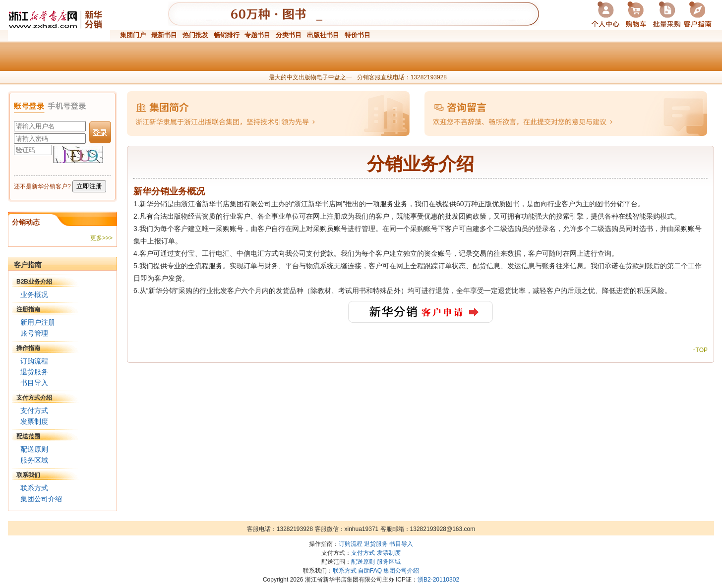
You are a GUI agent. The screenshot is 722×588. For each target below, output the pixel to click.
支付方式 (34, 411)
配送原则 (34, 449)
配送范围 (28, 436)
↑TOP (700, 350)
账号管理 (34, 333)
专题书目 (257, 35)
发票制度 (34, 421)
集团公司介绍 (41, 499)
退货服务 (34, 372)
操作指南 (28, 348)
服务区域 (34, 460)
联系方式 (34, 488)
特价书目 (358, 35)
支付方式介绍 (34, 398)
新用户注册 (38, 322)
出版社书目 (323, 35)
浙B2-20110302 (438, 580)
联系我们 (28, 475)
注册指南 (28, 309)
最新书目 (164, 35)
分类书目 (289, 35)
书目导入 (34, 383)
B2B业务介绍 (34, 282)
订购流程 (34, 361)
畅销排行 (227, 35)
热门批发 (195, 35)
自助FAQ (370, 571)
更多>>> (101, 238)
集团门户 (133, 35)
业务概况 (34, 294)
